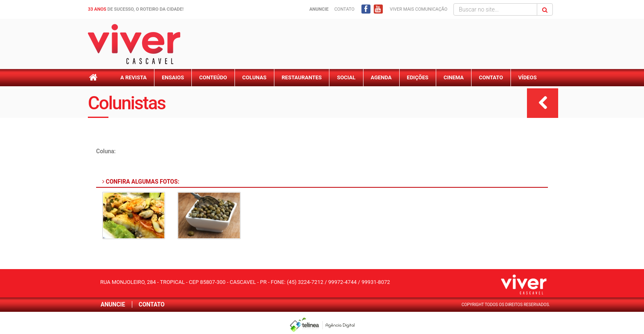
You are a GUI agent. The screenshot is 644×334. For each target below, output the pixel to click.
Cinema (454, 77)
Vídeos (528, 77)
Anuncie (113, 304)
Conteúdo (213, 77)
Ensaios (173, 77)
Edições (418, 77)
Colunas (254, 77)
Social (346, 77)
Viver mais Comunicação (419, 9)
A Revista (133, 77)
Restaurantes (302, 77)
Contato (344, 9)
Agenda (381, 77)
